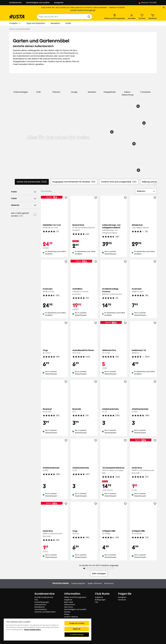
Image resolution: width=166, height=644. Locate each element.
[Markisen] (92, 84)
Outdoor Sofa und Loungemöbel (119, 182)
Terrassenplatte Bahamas (114, 470)
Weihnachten (70, 604)
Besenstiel (84, 410)
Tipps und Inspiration (36, 23)
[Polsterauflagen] (21, 84)
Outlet (68, 23)
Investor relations (71, 616)
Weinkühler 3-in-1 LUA (54, 226)
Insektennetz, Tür (143, 351)
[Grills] (39, 84)
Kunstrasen (54, 290)
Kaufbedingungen (42, 602)
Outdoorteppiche (78, 583)
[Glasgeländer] (110, 84)
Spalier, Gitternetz (95, 583)
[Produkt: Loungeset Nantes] (138, 106)
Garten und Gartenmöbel (32, 182)
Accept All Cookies (77, 623)
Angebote (68, 599)
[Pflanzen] (56, 84)
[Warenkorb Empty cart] (153, 17)
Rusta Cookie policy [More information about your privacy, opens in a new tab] (33, 629)
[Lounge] (74, 84)
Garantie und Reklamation (45, 612)
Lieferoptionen (40, 604)
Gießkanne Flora (114, 351)
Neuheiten (55, 23)
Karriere (67, 612)
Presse (67, 614)
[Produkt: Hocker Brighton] (144, 123)
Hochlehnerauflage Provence (114, 291)
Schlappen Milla (114, 532)
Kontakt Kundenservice (44, 597)
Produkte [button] (15, 23)
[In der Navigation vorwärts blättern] (155, 184)
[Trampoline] (145, 84)
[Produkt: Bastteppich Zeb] (112, 132)
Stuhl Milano (84, 291)
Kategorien (59, 3)
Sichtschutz (109, 583)
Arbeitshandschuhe (114, 410)
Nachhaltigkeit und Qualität (38, 3)
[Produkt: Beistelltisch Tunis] (138, 170)
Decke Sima (143, 470)
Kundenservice (15, 3)
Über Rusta (69, 607)
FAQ (36, 599)
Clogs (54, 351)
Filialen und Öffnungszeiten (75, 597)
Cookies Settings (77, 634)
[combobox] (62, 17)
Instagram (122, 597)
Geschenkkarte (41, 609)
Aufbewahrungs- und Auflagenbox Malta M (114, 229)
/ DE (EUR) (148, 3)
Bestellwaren (40, 607)
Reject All (77, 629)
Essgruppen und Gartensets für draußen (74, 182)
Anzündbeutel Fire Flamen (84, 351)
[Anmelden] (132, 17)
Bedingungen (100, 599)
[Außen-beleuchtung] (128, 86)
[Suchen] (89, 17)
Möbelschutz (143, 226)
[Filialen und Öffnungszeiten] (115, 17)
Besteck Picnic (84, 227)
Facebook (122, 599)
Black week (69, 602)
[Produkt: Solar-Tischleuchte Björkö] (134, 144)
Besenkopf (54, 410)
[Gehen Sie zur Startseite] (17, 17)
